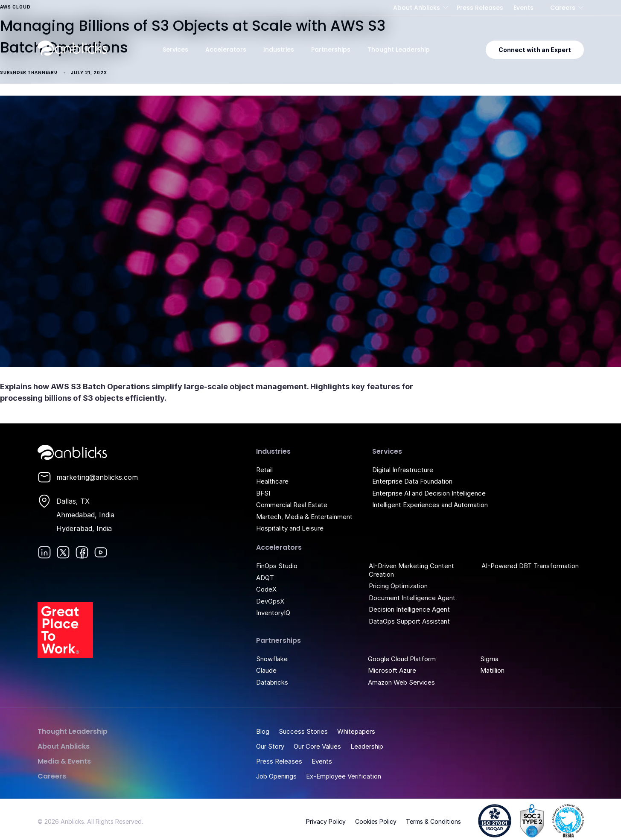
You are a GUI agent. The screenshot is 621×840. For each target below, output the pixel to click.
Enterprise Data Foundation (412, 481)
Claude (266, 670)
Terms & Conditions (433, 821)
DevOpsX (270, 601)
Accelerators (226, 50)
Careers (563, 8)
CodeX (266, 589)
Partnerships (331, 50)
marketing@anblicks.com (97, 477)
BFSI (263, 493)
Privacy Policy (326, 821)
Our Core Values (317, 746)
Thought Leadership (399, 50)
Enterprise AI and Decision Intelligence (429, 493)
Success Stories (303, 731)
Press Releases (480, 8)
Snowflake (272, 659)
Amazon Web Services (401, 682)
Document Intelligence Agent (412, 598)
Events (523, 8)
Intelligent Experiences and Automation (430, 505)
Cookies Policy (376, 821)
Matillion (492, 670)
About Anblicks (417, 8)
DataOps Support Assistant (409, 621)
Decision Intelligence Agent (409, 609)
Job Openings (276, 776)
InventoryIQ (273, 613)
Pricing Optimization (398, 586)
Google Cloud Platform (402, 659)
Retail (264, 470)
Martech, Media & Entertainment (304, 517)
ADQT (265, 578)
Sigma (489, 659)
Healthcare (272, 481)
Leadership (367, 746)
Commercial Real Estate (292, 505)
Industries (279, 50)
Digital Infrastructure (403, 470)
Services (175, 50)
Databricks (272, 682)
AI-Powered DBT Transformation (530, 566)
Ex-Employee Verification (344, 776)
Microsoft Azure (392, 670)
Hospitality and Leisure (290, 528)
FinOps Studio (277, 566)
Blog (263, 731)
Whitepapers (356, 731)
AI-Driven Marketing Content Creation (411, 570)
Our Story (270, 746)
